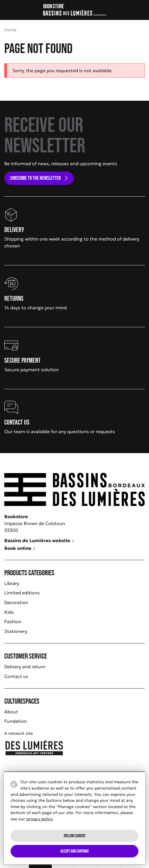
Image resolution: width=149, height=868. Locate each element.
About (11, 712)
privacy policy (39, 819)
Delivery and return (25, 667)
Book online (20, 548)
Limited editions (22, 593)
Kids (9, 612)
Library (12, 583)
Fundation (16, 721)
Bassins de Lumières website (39, 540)
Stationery (16, 631)
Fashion (13, 621)
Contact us (16, 676)
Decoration (16, 602)
